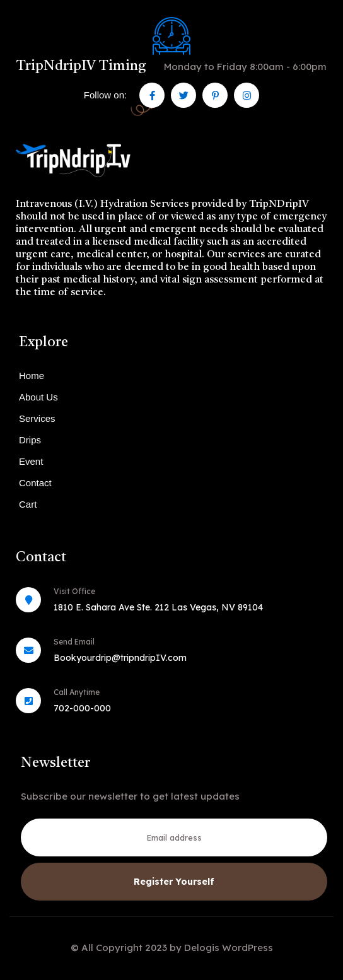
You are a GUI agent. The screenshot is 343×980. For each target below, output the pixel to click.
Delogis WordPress (229, 948)
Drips (30, 440)
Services (37, 418)
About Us (38, 397)
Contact (35, 483)
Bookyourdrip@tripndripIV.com (120, 658)
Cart (28, 504)
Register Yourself (174, 882)
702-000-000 (82, 708)
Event (31, 461)
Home (32, 376)
